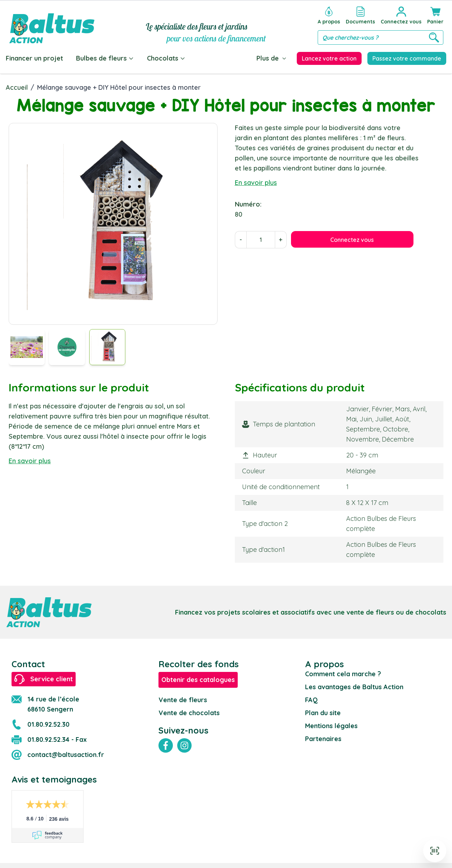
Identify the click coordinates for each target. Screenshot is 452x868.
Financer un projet (34, 58)
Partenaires (323, 739)
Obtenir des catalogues (198, 680)
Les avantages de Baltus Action (354, 687)
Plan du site (323, 713)
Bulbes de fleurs (105, 58)
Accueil (17, 87)
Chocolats (166, 58)
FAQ (311, 700)
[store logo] (52, 24)
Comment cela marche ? (343, 674)
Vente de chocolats (189, 713)
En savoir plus (256, 183)
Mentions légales (331, 726)
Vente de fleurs (183, 700)
